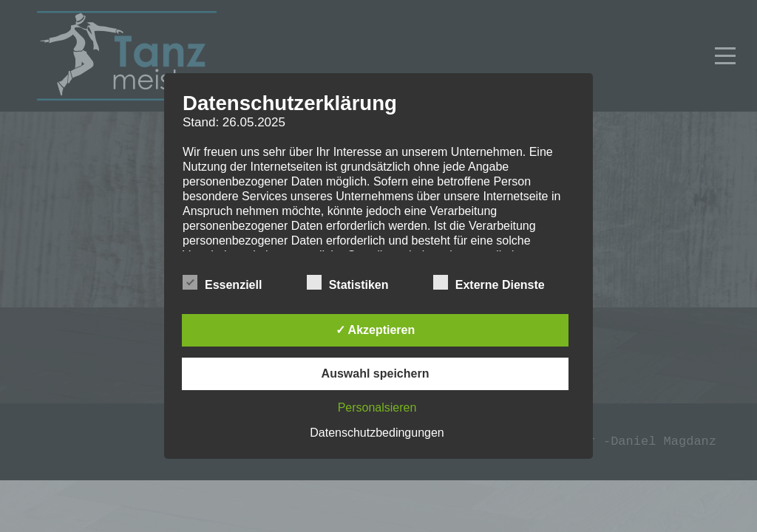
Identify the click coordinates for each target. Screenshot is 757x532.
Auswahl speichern (376, 374)
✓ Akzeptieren (376, 330)
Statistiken (348, 283)
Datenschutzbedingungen (377, 433)
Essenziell (222, 283)
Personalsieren (377, 407)
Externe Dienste (489, 283)
